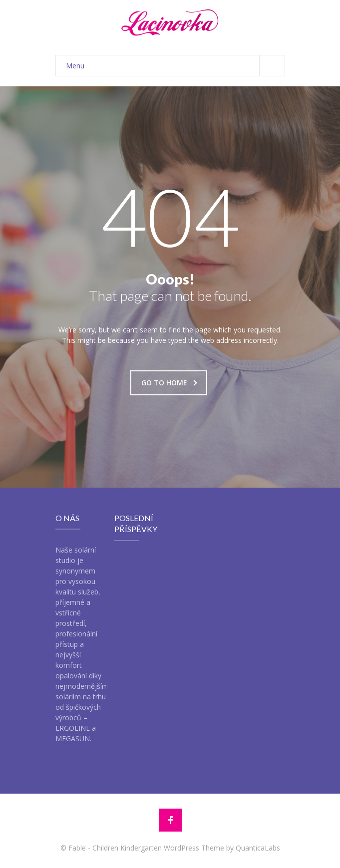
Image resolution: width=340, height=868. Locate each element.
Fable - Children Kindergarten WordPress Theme (146, 848)
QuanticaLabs (258, 848)
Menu (175, 66)
